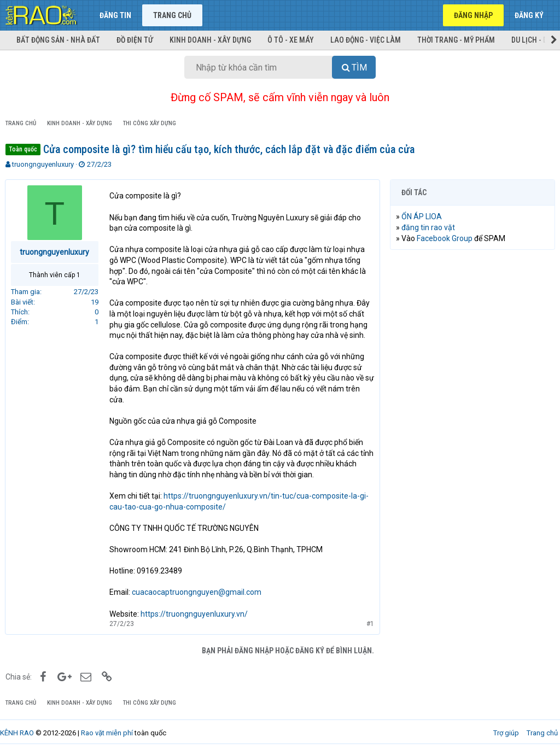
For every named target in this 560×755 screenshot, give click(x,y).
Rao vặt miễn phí (107, 733)
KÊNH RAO (17, 733)
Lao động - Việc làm (366, 40)
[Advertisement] (472, 329)
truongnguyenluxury (43, 164)
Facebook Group (445, 238)
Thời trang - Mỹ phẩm (456, 40)
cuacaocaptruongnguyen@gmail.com (197, 592)
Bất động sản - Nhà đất (58, 40)
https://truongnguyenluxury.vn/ (195, 614)
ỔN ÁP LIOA (422, 216)
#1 (370, 624)
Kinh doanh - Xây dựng (210, 40)
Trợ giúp (506, 733)
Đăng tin (115, 15)
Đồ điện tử (135, 40)
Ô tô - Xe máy (291, 40)
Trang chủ (172, 15)
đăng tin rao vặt (429, 227)
